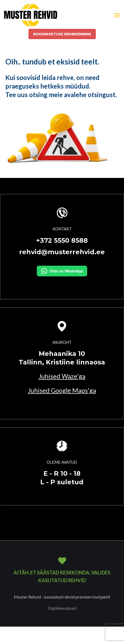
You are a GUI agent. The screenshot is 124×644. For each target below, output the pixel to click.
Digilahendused (62, 608)
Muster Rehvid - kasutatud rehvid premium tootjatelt (62, 597)
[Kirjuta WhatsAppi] (62, 270)
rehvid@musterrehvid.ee (62, 252)
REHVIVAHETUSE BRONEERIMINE (62, 34)
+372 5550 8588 (62, 240)
